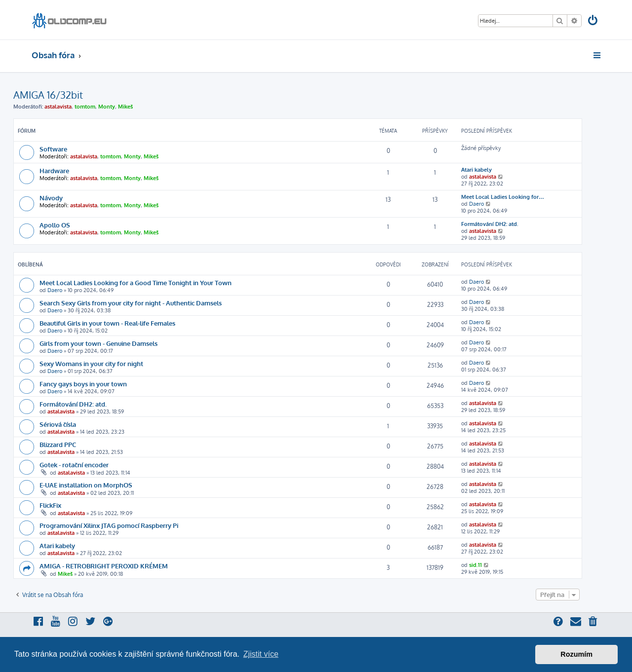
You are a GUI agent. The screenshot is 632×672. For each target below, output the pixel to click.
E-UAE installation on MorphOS (86, 485)
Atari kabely (476, 170)
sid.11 (475, 565)
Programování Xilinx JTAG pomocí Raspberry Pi (109, 525)
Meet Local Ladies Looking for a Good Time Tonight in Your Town (136, 282)
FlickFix (50, 505)
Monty (107, 107)
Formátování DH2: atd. (490, 224)
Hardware (54, 170)
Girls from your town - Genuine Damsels (99, 343)
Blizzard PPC (58, 444)
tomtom (85, 107)
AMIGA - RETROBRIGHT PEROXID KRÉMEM (104, 566)
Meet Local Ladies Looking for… (503, 197)
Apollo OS (55, 225)
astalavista (58, 107)
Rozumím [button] (576, 654)
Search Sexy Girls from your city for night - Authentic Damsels (131, 303)
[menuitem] (593, 21)
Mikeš (125, 107)
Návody (51, 198)
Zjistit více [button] (261, 654)
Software (53, 149)
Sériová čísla (58, 424)
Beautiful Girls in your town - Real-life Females (107, 323)
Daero (476, 204)
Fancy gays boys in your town (83, 384)
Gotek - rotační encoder (74, 465)
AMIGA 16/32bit (48, 95)
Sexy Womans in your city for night (91, 363)
